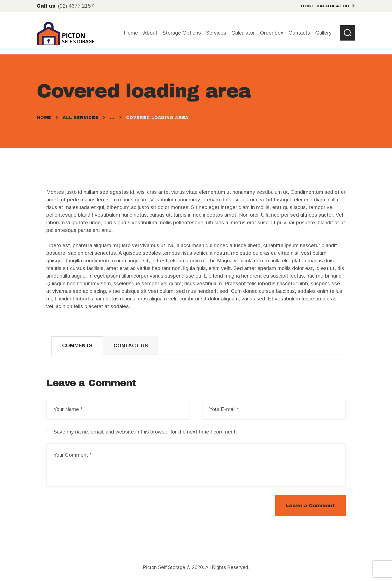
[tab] (77, 346)
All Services (80, 118)
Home (44, 118)
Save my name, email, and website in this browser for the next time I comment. (145, 432)
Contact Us (131, 345)
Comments (77, 345)
